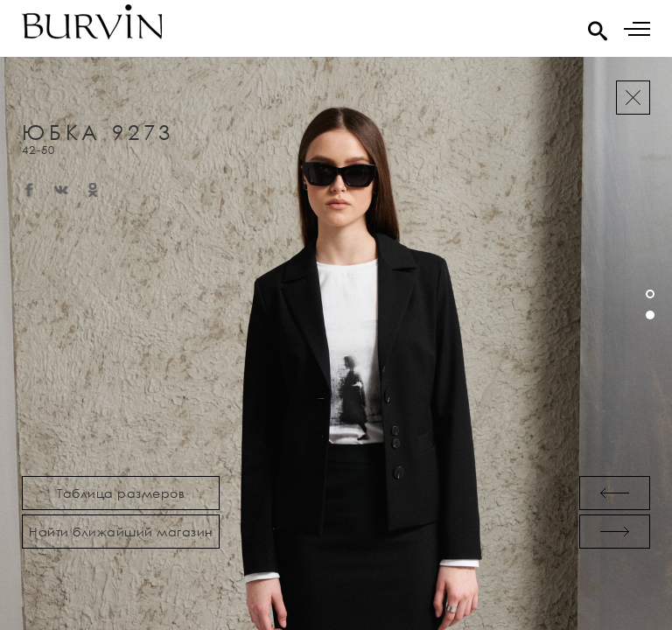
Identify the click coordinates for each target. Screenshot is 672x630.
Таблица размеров (121, 493)
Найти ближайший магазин (121, 532)
